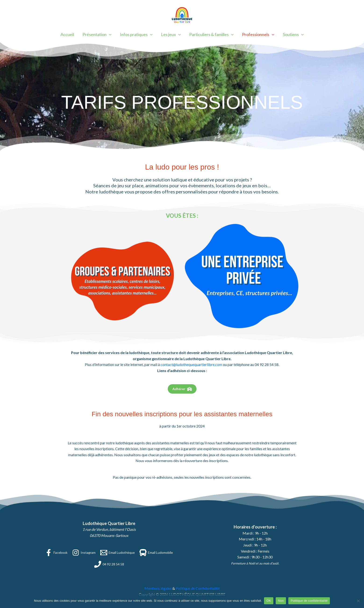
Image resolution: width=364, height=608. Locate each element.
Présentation (97, 34)
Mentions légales (158, 588)
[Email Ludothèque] (118, 553)
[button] (109, 34)
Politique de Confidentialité (198, 588)
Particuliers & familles (211, 34)
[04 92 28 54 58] (109, 564)
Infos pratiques (136, 34)
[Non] (358, 601)
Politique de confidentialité (309, 601)
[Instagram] (84, 553)
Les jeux (171, 34)
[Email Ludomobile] (156, 553)
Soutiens (293, 34)
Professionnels (258, 34)
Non (281, 601)
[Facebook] (56, 553)
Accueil (68, 34)
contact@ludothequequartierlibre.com (191, 364)
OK (269, 601)
